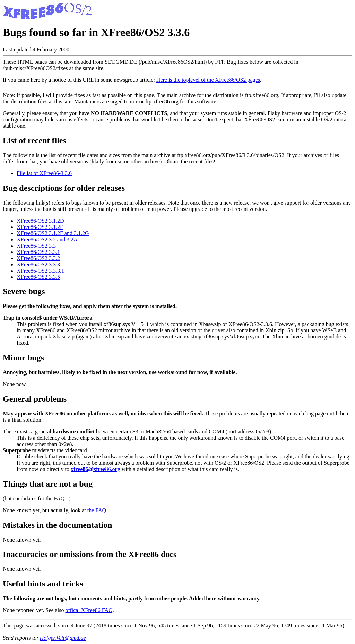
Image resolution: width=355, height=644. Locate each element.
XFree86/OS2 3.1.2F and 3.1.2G (53, 233)
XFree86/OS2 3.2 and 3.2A (47, 239)
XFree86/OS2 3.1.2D (40, 221)
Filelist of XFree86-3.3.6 (44, 173)
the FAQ (97, 510)
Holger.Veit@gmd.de (63, 638)
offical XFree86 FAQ (89, 610)
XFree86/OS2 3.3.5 (38, 277)
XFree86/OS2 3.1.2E (40, 227)
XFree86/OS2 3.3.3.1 (40, 271)
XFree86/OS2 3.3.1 (38, 252)
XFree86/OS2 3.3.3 (38, 264)
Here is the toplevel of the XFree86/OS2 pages (208, 80)
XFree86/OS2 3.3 (36, 246)
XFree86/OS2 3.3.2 (38, 258)
